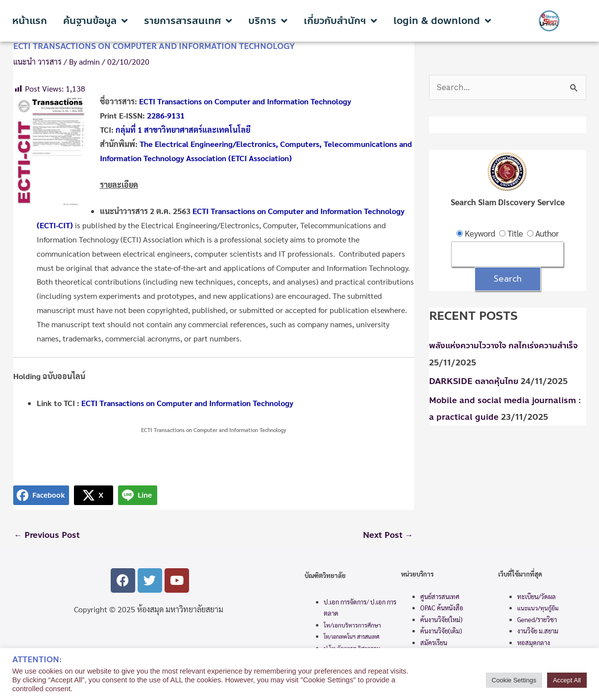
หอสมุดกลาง (534, 642)
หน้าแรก (30, 21)
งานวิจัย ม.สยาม (538, 631)
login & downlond (442, 21)
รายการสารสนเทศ (188, 21)
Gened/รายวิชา (537, 620)
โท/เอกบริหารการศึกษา (352, 625)
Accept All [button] (567, 680)
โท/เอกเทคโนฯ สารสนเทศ (352, 637)
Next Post (388, 535)
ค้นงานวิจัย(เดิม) (441, 631)
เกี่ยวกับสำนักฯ (340, 21)
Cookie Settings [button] (514, 680)
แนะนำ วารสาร (37, 61)
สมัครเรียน (434, 642)
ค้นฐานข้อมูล (96, 21)
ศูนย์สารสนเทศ (440, 597)
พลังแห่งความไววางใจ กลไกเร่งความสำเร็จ (504, 346)
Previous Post (48, 535)
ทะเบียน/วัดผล (537, 597)
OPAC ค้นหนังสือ (442, 608)
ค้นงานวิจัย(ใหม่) (441, 619)
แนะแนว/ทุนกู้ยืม (538, 608)
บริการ (268, 21)
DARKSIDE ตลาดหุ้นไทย (474, 382)
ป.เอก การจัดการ (345, 602)
